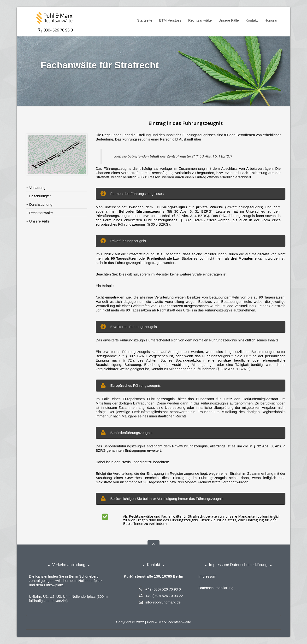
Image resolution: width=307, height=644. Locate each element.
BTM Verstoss (169, 21)
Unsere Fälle (229, 20)
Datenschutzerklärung (216, 588)
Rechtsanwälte (198, 21)
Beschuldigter (40, 196)
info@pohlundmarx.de (159, 602)
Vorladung (37, 188)
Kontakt (252, 20)
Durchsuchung (41, 204)
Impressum (207, 576)
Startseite (145, 20)
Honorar (271, 20)
